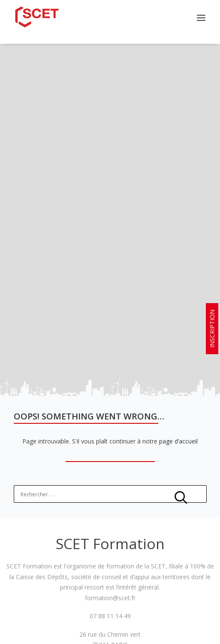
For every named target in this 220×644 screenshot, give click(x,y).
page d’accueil (178, 433)
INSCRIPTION (212, 329)
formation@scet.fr (110, 589)
